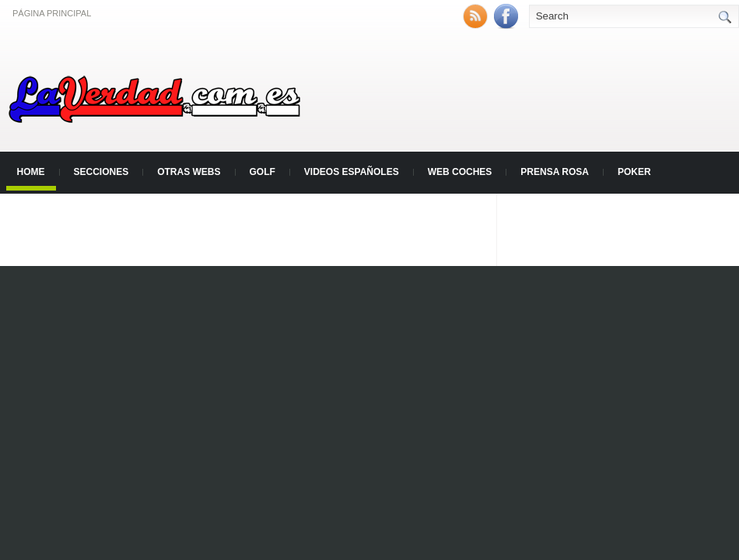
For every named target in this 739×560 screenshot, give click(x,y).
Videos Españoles (352, 172)
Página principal (52, 13)
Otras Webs (189, 172)
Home (31, 172)
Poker (634, 172)
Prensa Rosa (555, 172)
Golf (263, 172)
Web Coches (460, 172)
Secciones (102, 172)
